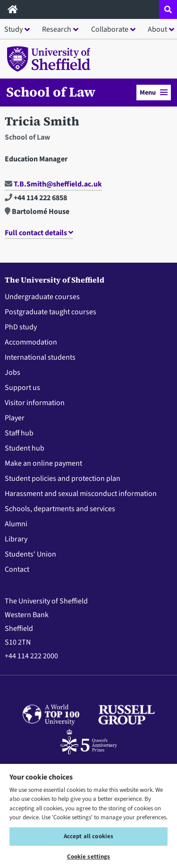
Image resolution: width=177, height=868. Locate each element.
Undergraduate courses (42, 297)
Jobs (13, 372)
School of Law (51, 92)
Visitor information (35, 403)
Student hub (25, 448)
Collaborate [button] (110, 29)
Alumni (16, 524)
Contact (17, 569)
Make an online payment (43, 463)
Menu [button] (154, 93)
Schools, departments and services (60, 509)
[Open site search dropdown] (168, 9)
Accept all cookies (88, 836)
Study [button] (13, 29)
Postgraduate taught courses (51, 312)
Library (16, 539)
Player (15, 418)
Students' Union (30, 554)
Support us (22, 388)
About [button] (157, 29)
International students (40, 357)
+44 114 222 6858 (36, 198)
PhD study (21, 327)
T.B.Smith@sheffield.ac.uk (53, 184)
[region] (88, 815)
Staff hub (19, 433)
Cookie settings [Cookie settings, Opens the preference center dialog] (89, 857)
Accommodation (31, 342)
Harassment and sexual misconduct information (81, 494)
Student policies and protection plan (63, 478)
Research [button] (57, 29)
